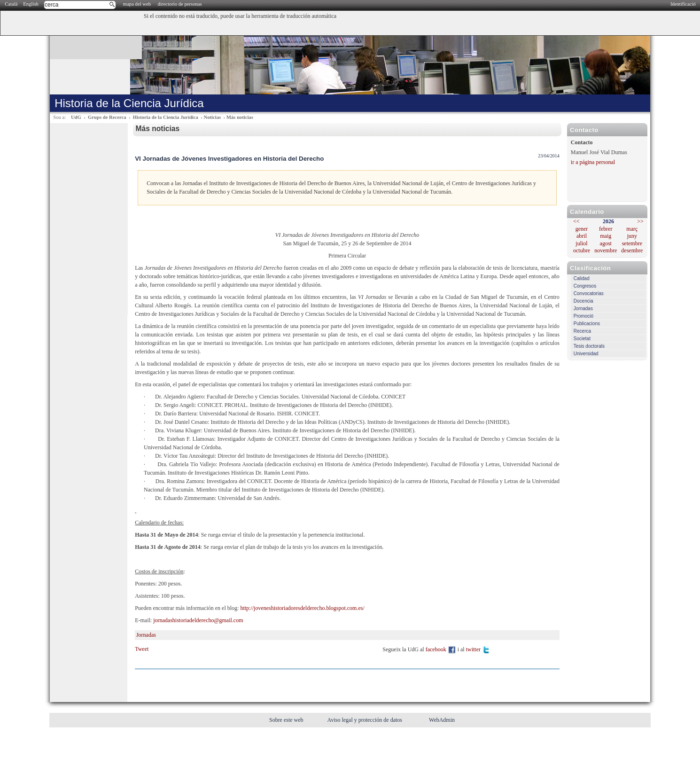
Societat (582, 339)
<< (576, 221)
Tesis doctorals (589, 346)
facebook (441, 649)
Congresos (585, 286)
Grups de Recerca (107, 117)
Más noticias (240, 117)
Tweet (142, 649)
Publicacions (587, 324)
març (632, 229)
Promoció (583, 316)
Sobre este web (287, 720)
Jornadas (583, 308)
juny (632, 236)
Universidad (586, 354)
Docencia (583, 301)
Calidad (582, 278)
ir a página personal (593, 162)
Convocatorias (589, 293)
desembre (632, 250)
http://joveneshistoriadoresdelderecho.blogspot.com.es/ (302, 608)
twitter (478, 649)
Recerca (582, 331)
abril (582, 236)
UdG (76, 117)
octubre (582, 250)
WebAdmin (442, 720)
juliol (581, 243)
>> (640, 221)
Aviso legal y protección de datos (366, 720)
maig (606, 236)
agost (606, 243)
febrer (606, 229)
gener (582, 229)
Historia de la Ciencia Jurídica (166, 117)
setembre (632, 243)
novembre (606, 250)
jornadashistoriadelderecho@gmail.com (198, 620)
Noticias (212, 117)
